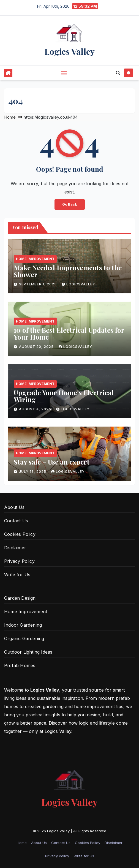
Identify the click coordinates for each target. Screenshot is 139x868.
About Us (14, 507)
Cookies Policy (20, 534)
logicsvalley (78, 284)
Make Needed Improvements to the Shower (68, 271)
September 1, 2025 (38, 284)
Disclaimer (15, 548)
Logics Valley (70, 51)
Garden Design (20, 598)
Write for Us (17, 575)
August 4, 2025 (36, 409)
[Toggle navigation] (64, 73)
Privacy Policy (19, 561)
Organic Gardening (24, 638)
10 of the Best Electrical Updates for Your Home (69, 333)
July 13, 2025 (33, 472)
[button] (118, 73)
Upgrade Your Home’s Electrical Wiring (64, 396)
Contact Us (16, 521)
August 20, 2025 (37, 347)
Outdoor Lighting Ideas (28, 652)
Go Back (70, 204)
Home (10, 117)
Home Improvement (35, 259)
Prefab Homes (20, 665)
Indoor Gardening (23, 625)
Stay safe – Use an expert (52, 462)
